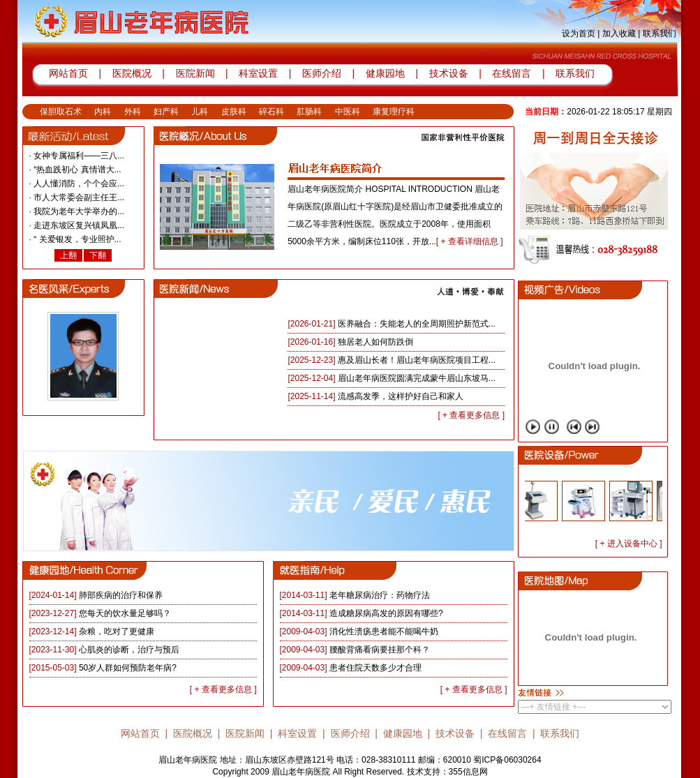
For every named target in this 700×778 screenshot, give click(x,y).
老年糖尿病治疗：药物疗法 (380, 595)
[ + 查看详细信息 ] (470, 241)
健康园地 (385, 73)
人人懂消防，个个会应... (79, 184)
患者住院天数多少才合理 (375, 668)
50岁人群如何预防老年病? (128, 668)
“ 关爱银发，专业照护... (77, 239)
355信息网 (468, 772)
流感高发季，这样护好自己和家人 (401, 396)
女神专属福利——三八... (79, 156)
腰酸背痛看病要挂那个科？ (380, 650)
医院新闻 (195, 73)
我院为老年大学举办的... (79, 211)
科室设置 (260, 73)
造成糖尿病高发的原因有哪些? (386, 613)
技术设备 (450, 73)
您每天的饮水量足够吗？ (125, 613)
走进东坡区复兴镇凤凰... (79, 225)
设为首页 (579, 33)
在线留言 (512, 73)
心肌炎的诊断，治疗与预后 (129, 650)
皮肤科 (234, 112)
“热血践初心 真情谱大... (77, 170)
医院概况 (132, 73)
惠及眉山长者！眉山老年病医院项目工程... (417, 360)
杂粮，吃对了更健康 (117, 631)
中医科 (348, 112)
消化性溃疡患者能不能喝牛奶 (384, 631)
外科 (133, 112)
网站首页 (68, 73)
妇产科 (166, 112)
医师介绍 (320, 73)
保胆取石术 (61, 112)
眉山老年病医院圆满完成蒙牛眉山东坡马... (417, 378)
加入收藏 (619, 33)
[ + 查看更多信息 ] (471, 415)
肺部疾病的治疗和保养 (121, 595)
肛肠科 (309, 112)
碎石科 (271, 112)
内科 (103, 112)
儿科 (200, 112)
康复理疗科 (394, 112)
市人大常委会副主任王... (79, 197)
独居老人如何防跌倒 (375, 342)
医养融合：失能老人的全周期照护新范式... (417, 324)
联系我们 (660, 33)
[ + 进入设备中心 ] (629, 544)
